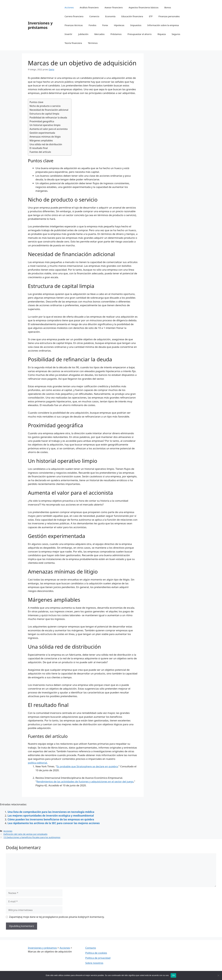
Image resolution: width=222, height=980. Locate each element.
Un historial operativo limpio (45, 125)
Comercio (94, 16)
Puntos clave (36, 102)
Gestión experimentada (42, 133)
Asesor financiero (114, 7)
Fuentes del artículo (40, 152)
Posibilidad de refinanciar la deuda (48, 118)
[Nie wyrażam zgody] (218, 975)
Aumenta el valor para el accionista (49, 129)
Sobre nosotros (94, 963)
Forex (105, 25)
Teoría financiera (73, 43)
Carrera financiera (74, 16)
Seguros (176, 34)
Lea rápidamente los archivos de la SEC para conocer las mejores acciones (54, 823)
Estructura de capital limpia (44, 114)
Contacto (91, 948)
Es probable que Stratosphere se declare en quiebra (87, 766)
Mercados (99, 34)
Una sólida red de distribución (46, 144)
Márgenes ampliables (41, 140)
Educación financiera (132, 16)
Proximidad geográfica (42, 121)
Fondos (92, 25)
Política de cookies (96, 953)
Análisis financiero (89, 7)
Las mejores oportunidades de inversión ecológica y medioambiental (51, 816)
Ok (173, 975)
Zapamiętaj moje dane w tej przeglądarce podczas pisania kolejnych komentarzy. (57, 917)
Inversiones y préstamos (40, 25)
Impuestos (136, 25)
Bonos (168, 7)
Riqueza (162, 34)
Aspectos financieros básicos (144, 7)
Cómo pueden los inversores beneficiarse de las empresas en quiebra (51, 819)
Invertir (68, 34)
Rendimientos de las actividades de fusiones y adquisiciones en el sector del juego (85, 781)
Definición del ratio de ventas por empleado (25, 834)
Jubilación (83, 34)
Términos (93, 43)
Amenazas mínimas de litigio (45, 137)
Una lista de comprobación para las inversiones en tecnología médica (51, 812)
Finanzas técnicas (74, 25)
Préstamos (116, 34)
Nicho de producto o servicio (45, 106)
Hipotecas (119, 25)
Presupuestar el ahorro (139, 34)
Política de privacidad (98, 958)
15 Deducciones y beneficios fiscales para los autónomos (32, 837)
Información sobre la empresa (163, 25)
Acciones (69, 7)
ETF (151, 16)
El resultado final (39, 148)
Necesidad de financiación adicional (49, 110)
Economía (110, 16)
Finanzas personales (169, 16)
